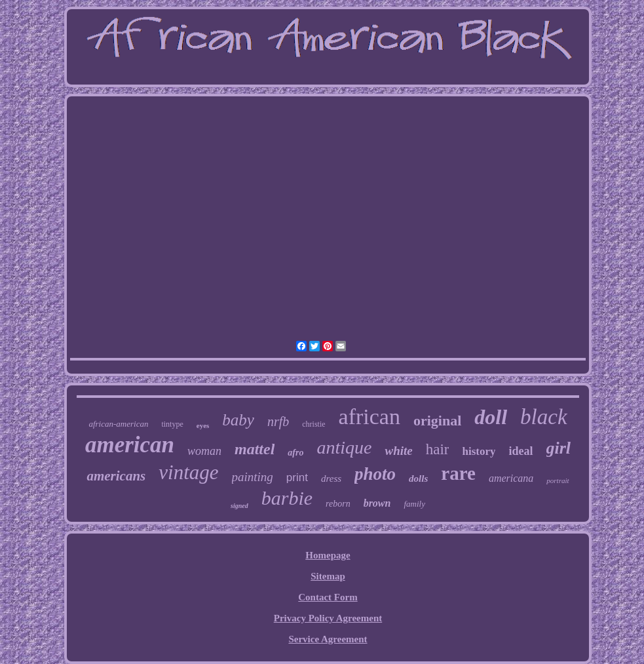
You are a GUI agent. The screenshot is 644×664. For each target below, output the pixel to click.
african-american (118, 424)
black (543, 417)
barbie (287, 498)
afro (295, 453)
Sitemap (328, 576)
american (130, 445)
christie (313, 424)
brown (377, 503)
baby (238, 420)
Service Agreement (328, 639)
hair (438, 449)
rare (458, 473)
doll (491, 417)
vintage (188, 472)
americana (511, 478)
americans (116, 476)
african (369, 417)
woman (204, 451)
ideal (521, 451)
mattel (255, 449)
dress (331, 478)
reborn (338, 504)
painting (253, 477)
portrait (558, 480)
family (414, 504)
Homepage (328, 555)
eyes (203, 425)
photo (375, 474)
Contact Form (328, 597)
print (297, 478)
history (479, 451)
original (437, 420)
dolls (418, 478)
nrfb (278, 421)
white (398, 451)
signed (239, 506)
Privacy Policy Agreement (328, 618)
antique (344, 447)
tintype (172, 424)
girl (559, 448)
